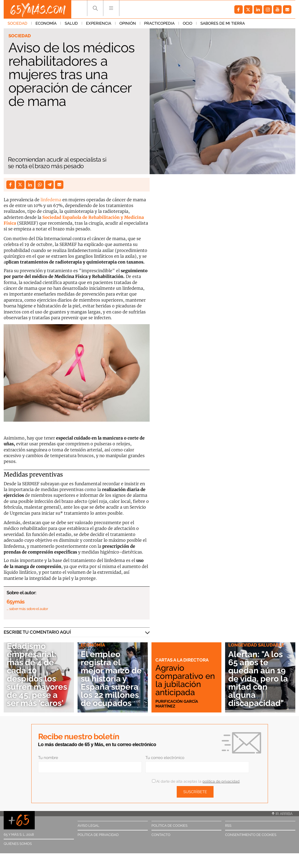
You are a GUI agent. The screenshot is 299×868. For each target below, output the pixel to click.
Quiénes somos (18, 844)
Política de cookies (169, 826)
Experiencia (99, 23)
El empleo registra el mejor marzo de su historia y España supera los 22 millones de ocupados (111, 679)
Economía (46, 23)
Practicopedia (159, 23)
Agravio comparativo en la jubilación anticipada (185, 680)
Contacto (161, 835)
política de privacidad (221, 781)
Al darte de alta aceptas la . (196, 781)
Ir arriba (282, 814)
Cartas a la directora (182, 660)
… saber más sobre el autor (27, 609)
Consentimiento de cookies (251, 835)
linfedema (51, 200)
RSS (228, 826)
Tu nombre (48, 758)
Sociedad (17, 23)
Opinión (128, 23)
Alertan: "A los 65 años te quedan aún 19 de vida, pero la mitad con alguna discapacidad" (258, 679)
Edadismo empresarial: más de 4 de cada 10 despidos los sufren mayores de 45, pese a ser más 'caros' (37, 675)
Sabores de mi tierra (223, 23)
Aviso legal (88, 826)
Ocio (187, 23)
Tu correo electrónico (165, 758)
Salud (71, 23)
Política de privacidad (98, 835)
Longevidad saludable (256, 645)
